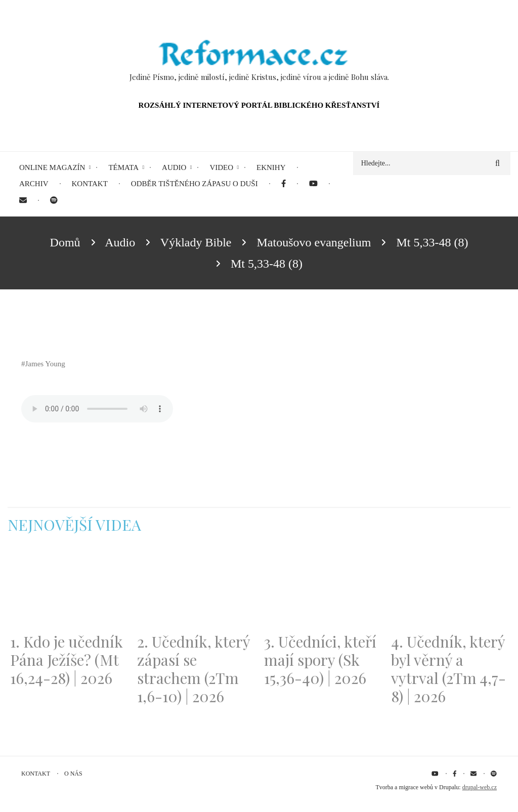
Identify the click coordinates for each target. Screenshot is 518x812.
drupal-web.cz (480, 787)
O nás (73, 774)
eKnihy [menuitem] (271, 167)
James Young (45, 364)
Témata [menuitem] (123, 167)
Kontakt (36, 774)
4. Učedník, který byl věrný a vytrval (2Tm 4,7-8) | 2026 (448, 669)
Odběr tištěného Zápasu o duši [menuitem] (195, 184)
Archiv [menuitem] (34, 184)
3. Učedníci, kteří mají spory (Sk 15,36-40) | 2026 (320, 660)
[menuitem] (284, 184)
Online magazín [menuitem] (52, 167)
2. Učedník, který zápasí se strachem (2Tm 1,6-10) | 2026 (193, 669)
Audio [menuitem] (174, 167)
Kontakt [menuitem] (90, 184)
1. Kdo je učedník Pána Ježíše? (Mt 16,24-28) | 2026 (67, 660)
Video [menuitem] (221, 167)
